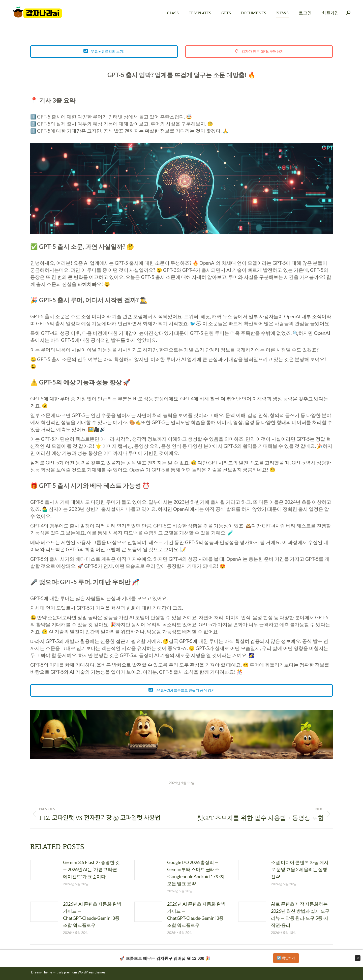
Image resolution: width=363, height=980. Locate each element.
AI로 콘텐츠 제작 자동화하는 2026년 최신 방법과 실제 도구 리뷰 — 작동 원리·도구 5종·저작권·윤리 (300, 914)
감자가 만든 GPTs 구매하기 (259, 51)
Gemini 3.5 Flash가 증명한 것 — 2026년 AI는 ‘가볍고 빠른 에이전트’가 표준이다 (91, 869)
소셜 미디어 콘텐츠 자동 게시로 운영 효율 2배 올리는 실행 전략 (300, 869)
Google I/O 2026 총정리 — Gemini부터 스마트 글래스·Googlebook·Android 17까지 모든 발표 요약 (196, 873)
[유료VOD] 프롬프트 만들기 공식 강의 (182, 690)
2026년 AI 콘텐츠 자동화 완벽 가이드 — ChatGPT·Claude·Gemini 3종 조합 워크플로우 (92, 914)
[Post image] (44, 870)
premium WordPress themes (85, 972)
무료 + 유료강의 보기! (104, 51)
